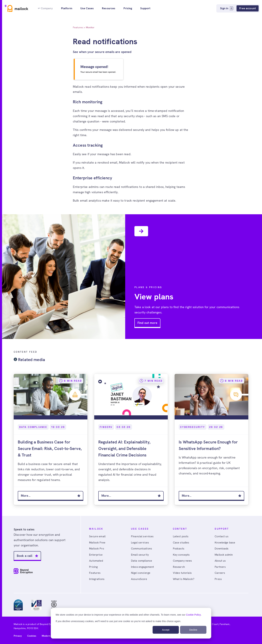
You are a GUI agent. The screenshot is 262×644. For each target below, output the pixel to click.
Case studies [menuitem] (181, 543)
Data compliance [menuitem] (142, 561)
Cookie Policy (194, 615)
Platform (67, 8)
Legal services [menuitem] (140, 543)
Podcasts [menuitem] (179, 549)
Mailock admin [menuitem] (224, 555)
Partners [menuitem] (220, 567)
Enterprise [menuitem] (96, 555)
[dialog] (131, 623)
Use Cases (87, 8)
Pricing (128, 8)
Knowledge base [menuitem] (225, 543)
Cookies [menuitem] (32, 636)
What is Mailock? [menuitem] (184, 579)
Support (145, 8)
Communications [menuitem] (142, 549)
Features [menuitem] (95, 573)
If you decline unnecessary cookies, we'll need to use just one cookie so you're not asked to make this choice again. (118, 621)
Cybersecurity (192, 427)
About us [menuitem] (220, 561)
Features (78, 27)
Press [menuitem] (218, 579)
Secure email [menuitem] (97, 536)
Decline (193, 630)
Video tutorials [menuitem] (182, 573)
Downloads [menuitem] (222, 549)
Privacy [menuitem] (18, 636)
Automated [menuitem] (96, 561)
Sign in (227, 8)
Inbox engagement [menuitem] (142, 567)
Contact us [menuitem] (221, 536)
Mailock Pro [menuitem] (97, 549)
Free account (248, 8)
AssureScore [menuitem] (139, 579)
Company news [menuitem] (182, 561)
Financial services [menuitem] (142, 536)
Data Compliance (33, 427)
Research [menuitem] (179, 567)
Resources (109, 8)
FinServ (106, 427)
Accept (166, 630)
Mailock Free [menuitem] (97, 543)
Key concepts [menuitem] (181, 555)
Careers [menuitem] (220, 573)
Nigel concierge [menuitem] (141, 573)
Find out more (147, 323)
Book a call (25, 556)
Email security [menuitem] (140, 555)
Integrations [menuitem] (97, 579)
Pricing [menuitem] (93, 567)
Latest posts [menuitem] (181, 536)
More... (26, 496)
